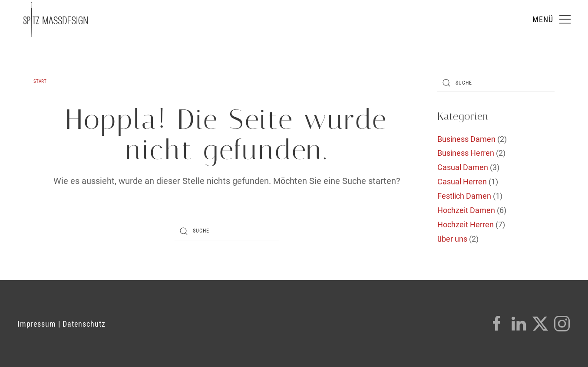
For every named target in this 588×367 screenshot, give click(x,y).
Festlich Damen (464, 196)
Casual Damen (463, 167)
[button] (552, 20)
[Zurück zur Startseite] (56, 20)
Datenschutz (84, 324)
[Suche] (227, 231)
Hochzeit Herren (466, 224)
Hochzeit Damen (466, 210)
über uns (452, 239)
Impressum (37, 324)
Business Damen (466, 139)
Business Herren (466, 153)
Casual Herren (462, 182)
